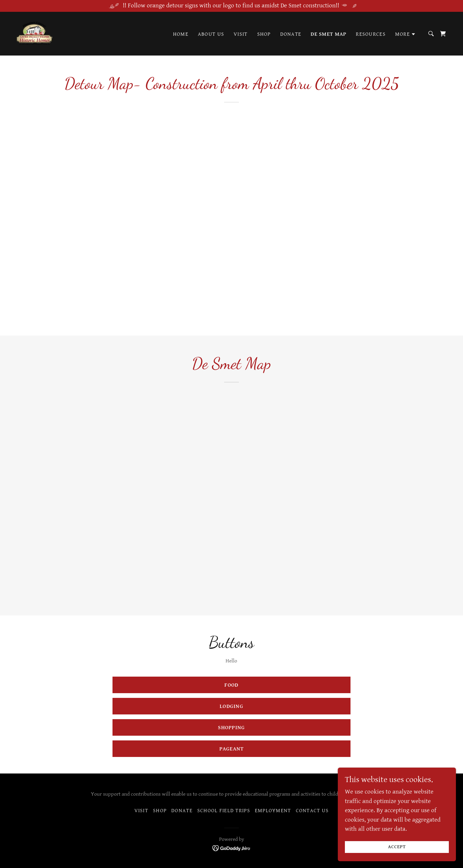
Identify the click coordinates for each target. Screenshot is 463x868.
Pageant (232, 749)
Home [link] (181, 34)
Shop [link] (264, 34)
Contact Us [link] (312, 811)
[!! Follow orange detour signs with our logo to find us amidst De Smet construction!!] (231, 6)
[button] (405, 34)
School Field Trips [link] (224, 811)
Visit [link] (241, 34)
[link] (35, 33)
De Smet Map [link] (328, 34)
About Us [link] (211, 34)
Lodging (231, 706)
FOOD (231, 685)
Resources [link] (371, 34)
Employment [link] (273, 811)
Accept (397, 847)
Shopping (231, 728)
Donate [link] (291, 34)
